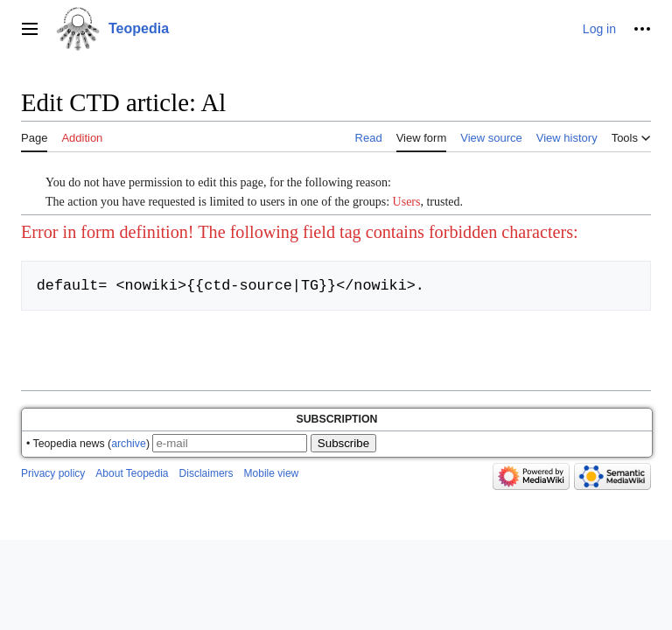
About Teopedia (132, 473)
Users (407, 202)
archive (129, 444)
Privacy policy (53, 473)
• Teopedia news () (88, 444)
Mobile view (272, 473)
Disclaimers (206, 473)
